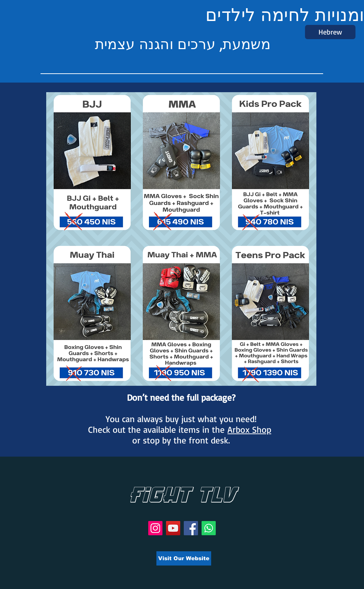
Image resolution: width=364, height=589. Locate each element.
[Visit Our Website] (184, 558)
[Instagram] (155, 528)
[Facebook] (191, 528)
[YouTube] (173, 528)
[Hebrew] (330, 32)
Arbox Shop (249, 429)
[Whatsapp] (209, 528)
